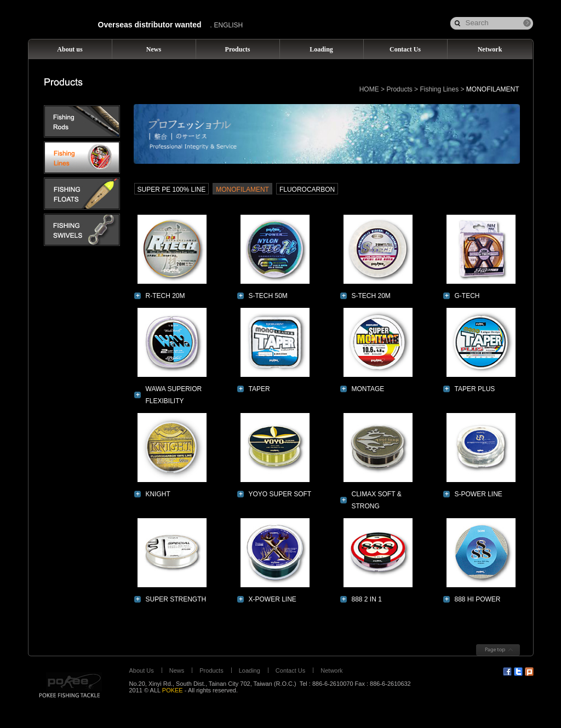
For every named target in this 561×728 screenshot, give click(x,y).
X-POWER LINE (273, 599)
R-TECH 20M (165, 296)
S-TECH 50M (268, 296)
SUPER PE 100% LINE (172, 190)
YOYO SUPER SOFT (280, 494)
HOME (369, 89)
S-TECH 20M (371, 296)
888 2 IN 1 (367, 599)
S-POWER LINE (479, 494)
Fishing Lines (439, 89)
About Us (142, 670)
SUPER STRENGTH (176, 599)
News (177, 670)
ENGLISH (229, 25)
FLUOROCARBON (307, 190)
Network (331, 670)
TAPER (259, 389)
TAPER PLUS (475, 389)
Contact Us (290, 670)
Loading (250, 670)
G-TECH (467, 296)
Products (399, 89)
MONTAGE (368, 389)
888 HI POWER (478, 599)
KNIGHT (158, 494)
